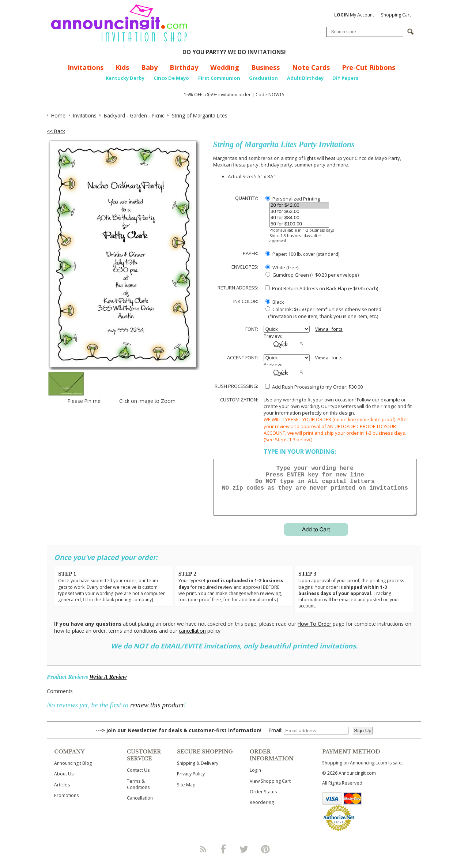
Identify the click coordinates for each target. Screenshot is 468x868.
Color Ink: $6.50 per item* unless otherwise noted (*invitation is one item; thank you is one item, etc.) (322, 313)
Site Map (186, 794)
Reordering (262, 811)
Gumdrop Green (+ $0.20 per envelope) (312, 275)
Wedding (225, 67)
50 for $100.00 (299, 224)
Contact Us (138, 779)
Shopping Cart (396, 15)
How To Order (314, 633)
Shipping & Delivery (198, 772)
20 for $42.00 (299, 205)
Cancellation (140, 807)
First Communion (219, 78)
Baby (149, 67)
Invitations (86, 67)
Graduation (263, 78)
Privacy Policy (191, 783)
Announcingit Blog (73, 772)
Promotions (66, 804)
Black (275, 302)
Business (265, 67)
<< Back (56, 131)
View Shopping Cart (270, 790)
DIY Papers (345, 78)
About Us (64, 783)
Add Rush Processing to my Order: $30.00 (314, 387)
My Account (354, 15)
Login (255, 779)
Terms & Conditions (138, 793)
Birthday (184, 67)
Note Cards (311, 67)
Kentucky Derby (125, 78)
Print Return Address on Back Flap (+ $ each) (322, 288)
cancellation (192, 639)
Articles (62, 794)
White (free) (282, 267)
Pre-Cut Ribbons (369, 67)
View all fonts (329, 329)
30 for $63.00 (299, 212)
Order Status (263, 800)
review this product (157, 714)
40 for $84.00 (299, 218)
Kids (122, 67)
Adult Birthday (305, 78)
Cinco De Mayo (171, 78)
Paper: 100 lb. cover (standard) (302, 254)
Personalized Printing (293, 199)
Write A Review (108, 686)
